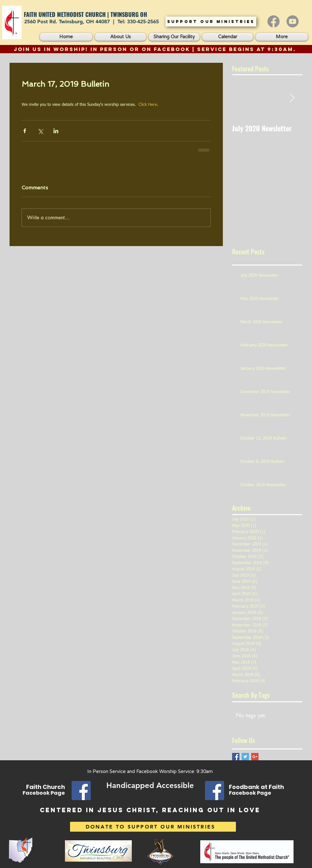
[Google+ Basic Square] (255, 757)
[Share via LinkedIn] (56, 131)
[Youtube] (293, 21)
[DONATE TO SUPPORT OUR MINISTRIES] (153, 827)
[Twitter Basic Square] (245, 757)
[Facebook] (273, 21)
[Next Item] (292, 98)
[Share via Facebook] (25, 131)
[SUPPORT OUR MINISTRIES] (211, 22)
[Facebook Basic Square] (236, 757)
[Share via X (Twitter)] (40, 131)
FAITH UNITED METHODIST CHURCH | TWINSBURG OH (85, 14)
